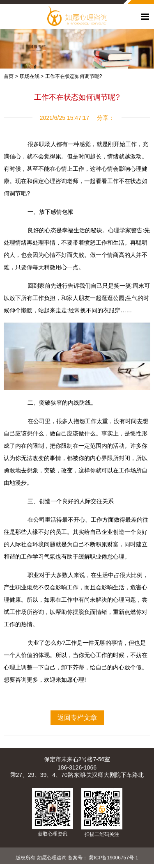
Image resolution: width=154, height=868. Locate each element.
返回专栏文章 (77, 718)
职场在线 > (32, 76)
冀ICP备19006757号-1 (113, 858)
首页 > (11, 76)
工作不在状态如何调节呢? (74, 76)
